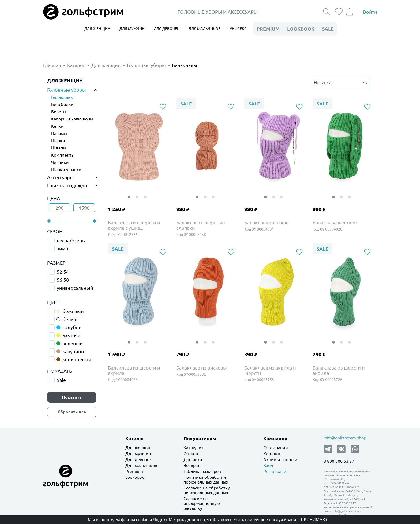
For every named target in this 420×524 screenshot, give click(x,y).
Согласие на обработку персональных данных (207, 490)
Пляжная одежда (67, 185)
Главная (52, 65)
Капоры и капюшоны (72, 119)
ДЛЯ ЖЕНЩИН (97, 29)
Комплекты (63, 155)
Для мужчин (138, 454)
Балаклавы (185, 65)
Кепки (57, 126)
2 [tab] (137, 194)
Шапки (58, 141)
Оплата (191, 454)
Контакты (273, 454)
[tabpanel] (138, 146)
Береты (59, 112)
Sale (328, 29)
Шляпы (59, 148)
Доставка (193, 459)
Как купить (194, 448)
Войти (370, 12)
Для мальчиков (141, 465)
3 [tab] (145, 194)
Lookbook (135, 477)
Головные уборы (146, 65)
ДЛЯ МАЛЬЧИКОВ (205, 29)
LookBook (301, 29)
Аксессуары (60, 177)
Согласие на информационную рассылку (202, 503)
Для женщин (106, 65)
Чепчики (60, 162)
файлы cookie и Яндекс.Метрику (154, 519)
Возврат (192, 465)
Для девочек (139, 459)
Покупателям (200, 438)
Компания (275, 438)
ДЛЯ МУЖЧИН (132, 29)
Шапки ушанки (66, 169)
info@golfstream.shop (345, 438)
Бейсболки (62, 104)
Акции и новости (280, 459)
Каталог (76, 65)
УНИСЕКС (238, 29)
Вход (268, 465)
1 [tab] (129, 194)
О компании (276, 448)
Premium (134, 471)
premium (268, 29)
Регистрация (276, 471)
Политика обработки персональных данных (206, 480)
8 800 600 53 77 (339, 461)
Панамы (59, 133)
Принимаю (314, 519)
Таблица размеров (202, 471)
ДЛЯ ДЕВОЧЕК (167, 29)
